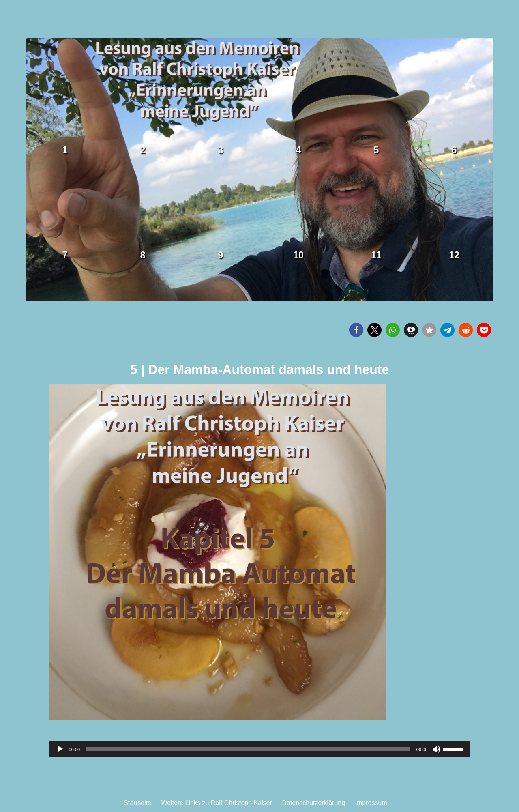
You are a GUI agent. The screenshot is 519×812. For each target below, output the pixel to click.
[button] (356, 330)
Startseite (137, 803)
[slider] (248, 749)
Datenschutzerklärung (313, 803)
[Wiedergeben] (60, 749)
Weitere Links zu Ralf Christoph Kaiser (217, 803)
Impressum (371, 803)
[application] (260, 749)
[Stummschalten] (436, 749)
